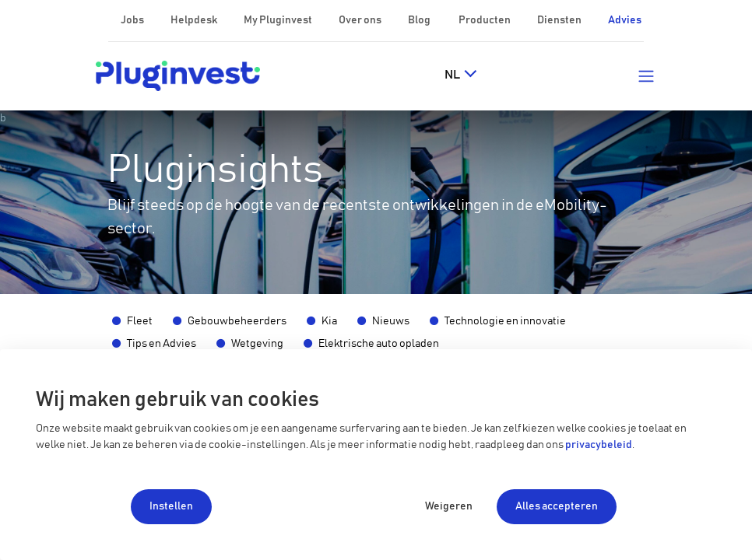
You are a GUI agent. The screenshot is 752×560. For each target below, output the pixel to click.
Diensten (560, 20)
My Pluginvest (279, 20)
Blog (420, 20)
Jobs (133, 20)
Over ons (361, 20)
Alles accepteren (557, 506)
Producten (485, 20)
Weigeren (449, 506)
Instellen (171, 506)
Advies (625, 20)
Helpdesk (195, 20)
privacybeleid (599, 445)
